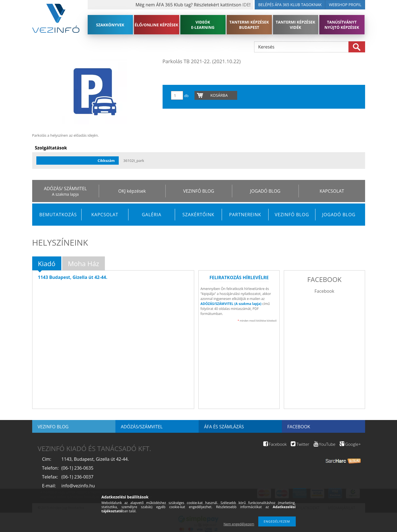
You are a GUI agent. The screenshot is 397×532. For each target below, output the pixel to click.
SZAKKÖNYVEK (110, 25)
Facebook (324, 291)
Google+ (350, 444)
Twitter (300, 444)
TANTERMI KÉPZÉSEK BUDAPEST (249, 25)
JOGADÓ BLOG (265, 191)
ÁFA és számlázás (224, 427)
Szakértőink (198, 215)
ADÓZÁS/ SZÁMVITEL (65, 189)
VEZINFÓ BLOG (199, 191)
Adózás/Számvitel (142, 427)
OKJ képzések (132, 191)
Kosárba (219, 95)
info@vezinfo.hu (78, 486)
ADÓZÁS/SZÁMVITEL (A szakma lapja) (231, 304)
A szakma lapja (65, 194)
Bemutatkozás (58, 215)
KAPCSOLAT (332, 191)
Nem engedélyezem (239, 524)
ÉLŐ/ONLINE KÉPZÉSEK (156, 25)
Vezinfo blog (53, 427)
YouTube (324, 444)
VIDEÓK (203, 25)
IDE (246, 5)
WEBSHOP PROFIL (345, 5)
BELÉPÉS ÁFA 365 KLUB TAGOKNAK (290, 5)
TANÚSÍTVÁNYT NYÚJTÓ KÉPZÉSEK (342, 25)
